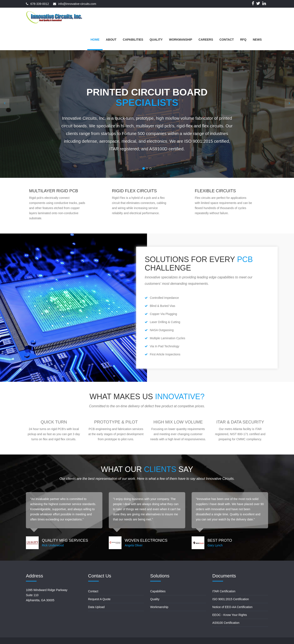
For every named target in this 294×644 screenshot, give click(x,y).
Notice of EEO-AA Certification (233, 607)
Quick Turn (54, 422)
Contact (93, 591)
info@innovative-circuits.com (77, 4)
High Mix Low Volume (178, 422)
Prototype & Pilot (116, 422)
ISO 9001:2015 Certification (231, 599)
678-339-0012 (40, 4)
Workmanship (159, 607)
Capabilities (158, 591)
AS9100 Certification (226, 623)
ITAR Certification (224, 591)
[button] (5, 103)
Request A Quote (99, 599)
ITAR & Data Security (240, 422)
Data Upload (96, 607)
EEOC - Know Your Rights (230, 615)
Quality (155, 599)
